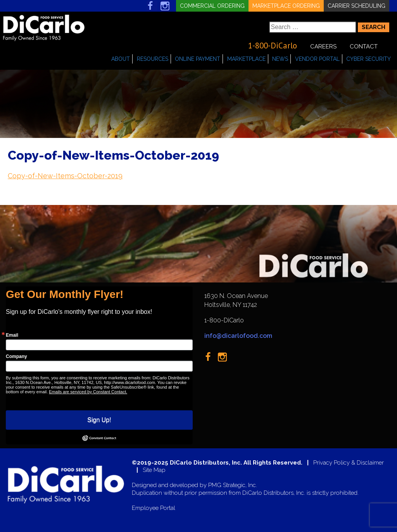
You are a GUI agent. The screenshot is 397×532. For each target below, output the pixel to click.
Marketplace (246, 59)
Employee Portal (154, 508)
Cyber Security (369, 59)
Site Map (154, 470)
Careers (323, 46)
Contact (364, 46)
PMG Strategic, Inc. (233, 485)
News (280, 59)
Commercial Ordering (212, 6)
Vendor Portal (317, 59)
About (121, 59)
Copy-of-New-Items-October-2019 (65, 176)
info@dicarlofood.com (238, 336)
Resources (153, 59)
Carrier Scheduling (356, 6)
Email (12, 335)
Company (16, 356)
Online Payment (198, 59)
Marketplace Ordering (286, 6)
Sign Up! (99, 420)
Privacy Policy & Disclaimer (349, 463)
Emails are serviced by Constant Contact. (88, 392)
